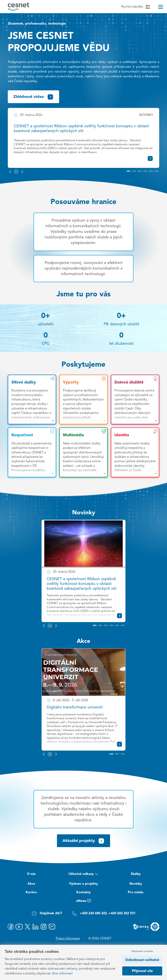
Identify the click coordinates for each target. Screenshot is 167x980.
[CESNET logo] (18, 6)
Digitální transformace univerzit (75, 707)
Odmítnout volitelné (142, 960)
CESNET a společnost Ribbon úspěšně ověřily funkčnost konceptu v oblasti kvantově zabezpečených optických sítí (82, 584)
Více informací (62, 974)
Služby (136, 874)
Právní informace (68, 939)
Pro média (136, 892)
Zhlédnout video (33, 97)
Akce (83, 641)
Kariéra (31, 892)
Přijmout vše (142, 971)
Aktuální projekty (83, 841)
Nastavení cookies (142, 951)
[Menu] (161, 7)
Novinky (84, 513)
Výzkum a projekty (83, 884)
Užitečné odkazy (83, 875)
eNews (83, 902)
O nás (31, 874)
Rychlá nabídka (136, 7)
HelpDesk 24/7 (47, 914)
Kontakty (83, 892)
